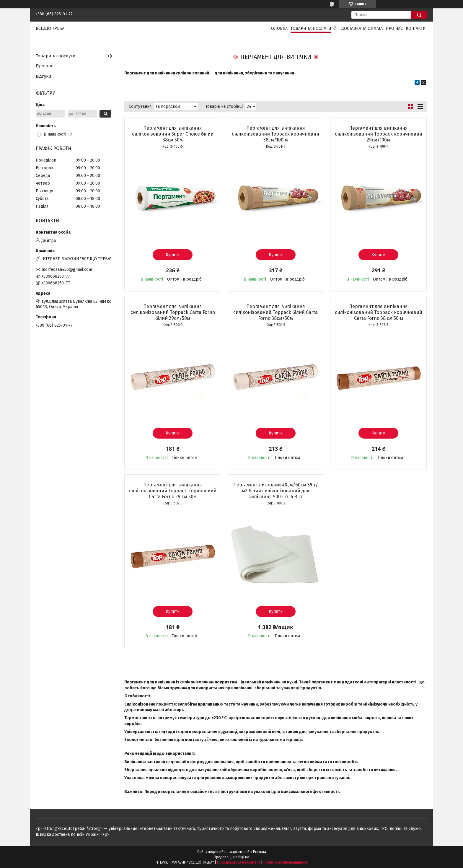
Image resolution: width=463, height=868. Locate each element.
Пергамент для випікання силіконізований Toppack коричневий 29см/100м (379, 134)
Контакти (416, 29)
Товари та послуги (311, 29)
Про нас (394, 29)
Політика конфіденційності (286, 862)
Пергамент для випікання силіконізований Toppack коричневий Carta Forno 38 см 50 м (379, 312)
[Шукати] (419, 15)
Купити (173, 255)
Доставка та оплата (362, 29)
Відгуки (44, 76)
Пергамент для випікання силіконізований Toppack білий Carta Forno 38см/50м (275, 312)
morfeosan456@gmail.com (67, 269)
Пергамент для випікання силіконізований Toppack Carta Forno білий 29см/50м (173, 312)
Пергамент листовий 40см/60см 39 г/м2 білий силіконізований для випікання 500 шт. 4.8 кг (276, 491)
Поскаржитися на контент (239, 862)
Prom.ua (260, 852)
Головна (278, 29)
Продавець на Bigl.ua (231, 857)
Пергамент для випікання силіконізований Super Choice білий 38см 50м (173, 134)
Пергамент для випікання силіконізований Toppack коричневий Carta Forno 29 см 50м (173, 491)
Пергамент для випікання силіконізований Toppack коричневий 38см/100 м (275, 134)
